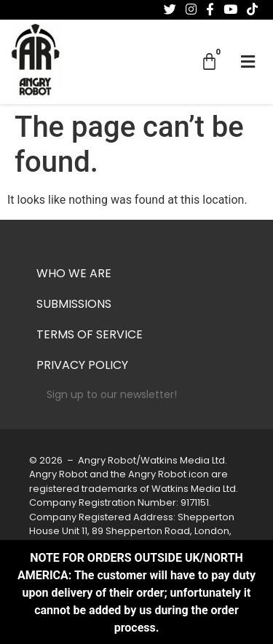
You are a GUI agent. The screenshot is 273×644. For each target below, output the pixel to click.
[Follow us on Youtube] (230, 9)
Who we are (74, 274)
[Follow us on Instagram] (191, 9)
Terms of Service (90, 335)
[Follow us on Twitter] (170, 9)
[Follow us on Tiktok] (252, 9)
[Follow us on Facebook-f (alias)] (210, 9)
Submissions (74, 305)
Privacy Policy (82, 366)
